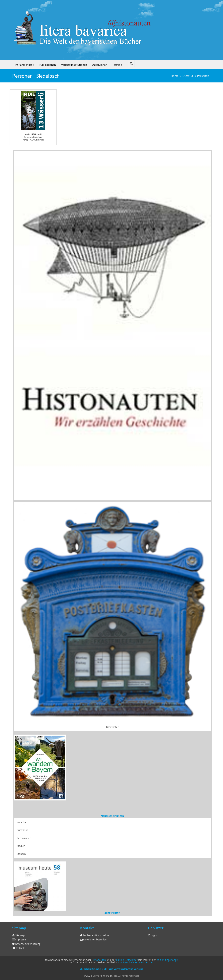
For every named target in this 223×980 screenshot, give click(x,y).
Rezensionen (24, 838)
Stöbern (21, 854)
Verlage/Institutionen (74, 65)
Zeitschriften (112, 913)
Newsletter (112, 727)
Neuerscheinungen (112, 816)
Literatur (188, 76)
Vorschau (22, 822)
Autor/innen (100, 65)
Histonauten (99, 960)
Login (153, 935)
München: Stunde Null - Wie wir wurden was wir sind (111, 969)
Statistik (18, 948)
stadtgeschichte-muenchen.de (135, 962)
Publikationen (47, 65)
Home (175, 76)
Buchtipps (22, 830)
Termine (117, 65)
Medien (21, 846)
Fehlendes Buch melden (95, 935)
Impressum (20, 939)
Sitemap (18, 935)
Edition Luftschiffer (127, 960)
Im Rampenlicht (24, 65)
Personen (203, 76)
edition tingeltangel (168, 960)
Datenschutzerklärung (26, 944)
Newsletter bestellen (93, 939)
